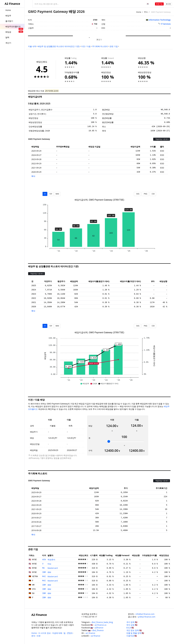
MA (43, 568)
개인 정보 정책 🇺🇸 (134, 630)
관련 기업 (114, 46)
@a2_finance (98, 630)
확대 (33, 176)
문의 (33, 636)
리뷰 (39, 636)
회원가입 (159, 4)
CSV (153, 194)
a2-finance (96, 636)
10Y (51, 194)
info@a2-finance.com (145, 614)
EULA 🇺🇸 (130, 628)
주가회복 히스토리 (100, 46)
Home (139, 12)
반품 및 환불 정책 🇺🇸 (135, 633)
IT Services (166, 24)
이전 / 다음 (86, 46)
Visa (49, 564)
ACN (44, 560)
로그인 (168, 4)
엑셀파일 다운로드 (162, 139)
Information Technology (160, 20)
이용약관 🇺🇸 (132, 636)
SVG (137, 194)
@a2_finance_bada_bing (102, 622)
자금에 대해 (57, 633)
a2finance (99, 628)
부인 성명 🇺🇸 (132, 625)
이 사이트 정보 (45, 633)
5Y (45, 194)
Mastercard (53, 568)
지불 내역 (32, 46)
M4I (44, 577)
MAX (57, 194)
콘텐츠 (70, 633)
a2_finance (90, 633)
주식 (146, 12)
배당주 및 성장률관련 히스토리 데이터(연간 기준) (59, 46)
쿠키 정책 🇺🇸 (132, 622)
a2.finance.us (100, 625)
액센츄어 (51, 560)
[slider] (109, 441)
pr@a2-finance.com (147, 617)
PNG (145, 194)
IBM (44, 572)
